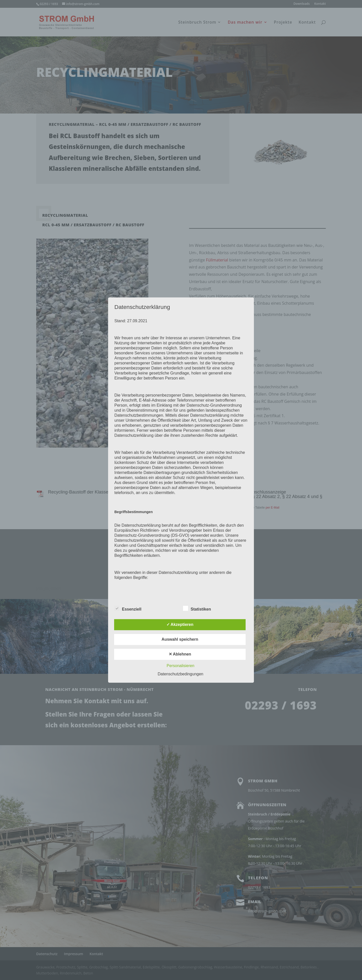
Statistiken (197, 609)
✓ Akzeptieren (180, 624)
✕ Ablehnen (180, 654)
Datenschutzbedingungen (180, 674)
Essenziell (128, 609)
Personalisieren (180, 666)
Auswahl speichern (180, 639)
